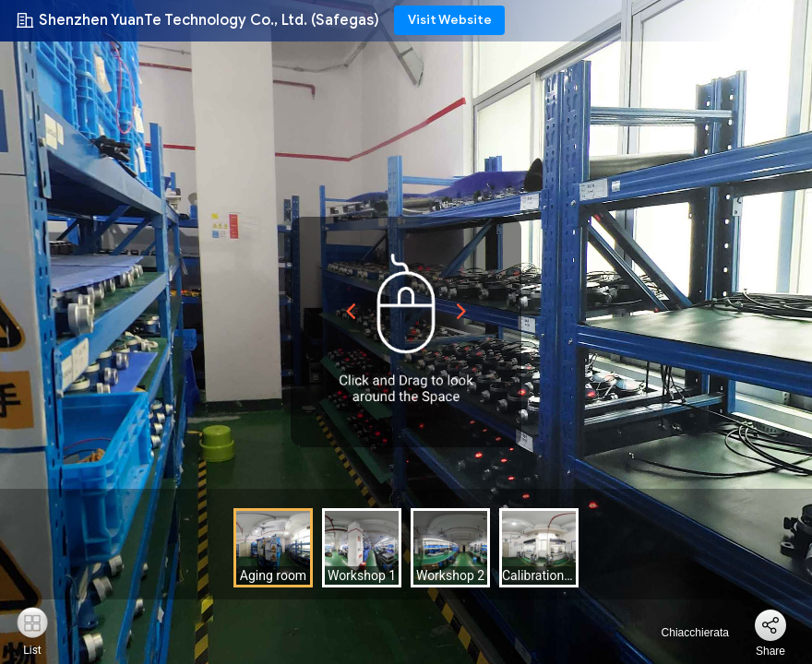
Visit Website (450, 20)
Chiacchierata (684, 633)
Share (770, 651)
